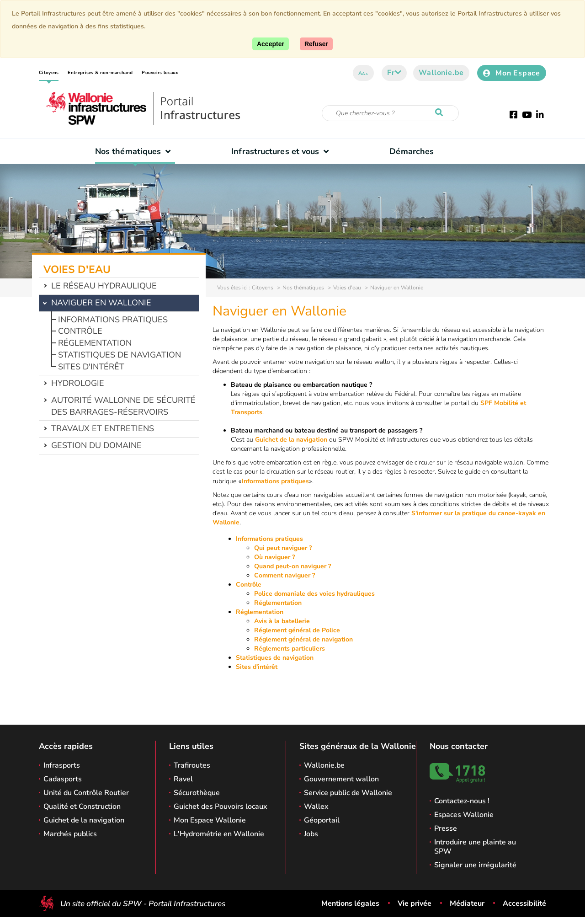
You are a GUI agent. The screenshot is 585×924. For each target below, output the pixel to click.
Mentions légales (350, 903)
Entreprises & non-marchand (100, 73)
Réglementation (95, 343)
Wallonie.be (441, 73)
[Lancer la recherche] (441, 113)
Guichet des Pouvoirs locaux (221, 806)
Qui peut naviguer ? (283, 548)
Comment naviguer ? (285, 575)
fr (394, 73)
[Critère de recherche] (390, 113)
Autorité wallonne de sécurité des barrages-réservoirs (123, 406)
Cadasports (63, 779)
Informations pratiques (113, 320)
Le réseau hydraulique (104, 286)
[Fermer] (316, 44)
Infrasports (62, 765)
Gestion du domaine (96, 445)
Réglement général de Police (297, 630)
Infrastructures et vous (282, 151)
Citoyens (49, 73)
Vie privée (415, 903)
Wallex (316, 806)
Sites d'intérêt (91, 367)
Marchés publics (70, 834)
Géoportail (322, 820)
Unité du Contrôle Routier (86, 793)
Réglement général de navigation (303, 639)
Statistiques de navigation (120, 355)
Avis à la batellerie (282, 621)
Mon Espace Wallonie (210, 820)
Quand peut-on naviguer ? (292, 566)
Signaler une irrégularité (475, 865)
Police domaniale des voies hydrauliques (314, 594)
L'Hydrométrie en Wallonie (219, 834)
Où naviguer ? (274, 557)
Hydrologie (78, 383)
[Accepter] (271, 44)
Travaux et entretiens (103, 428)
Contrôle (80, 331)
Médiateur (467, 903)
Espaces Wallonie (464, 815)
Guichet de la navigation (291, 440)
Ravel (183, 779)
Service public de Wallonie (348, 793)
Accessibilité (524, 903)
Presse (446, 828)
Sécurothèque (197, 793)
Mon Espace (512, 73)
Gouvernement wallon (341, 779)
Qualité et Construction (82, 806)
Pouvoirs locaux (160, 73)
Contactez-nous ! (462, 801)
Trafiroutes (192, 765)
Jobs (311, 834)
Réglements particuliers (290, 649)
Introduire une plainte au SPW (475, 847)
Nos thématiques (135, 151)
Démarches (412, 151)
